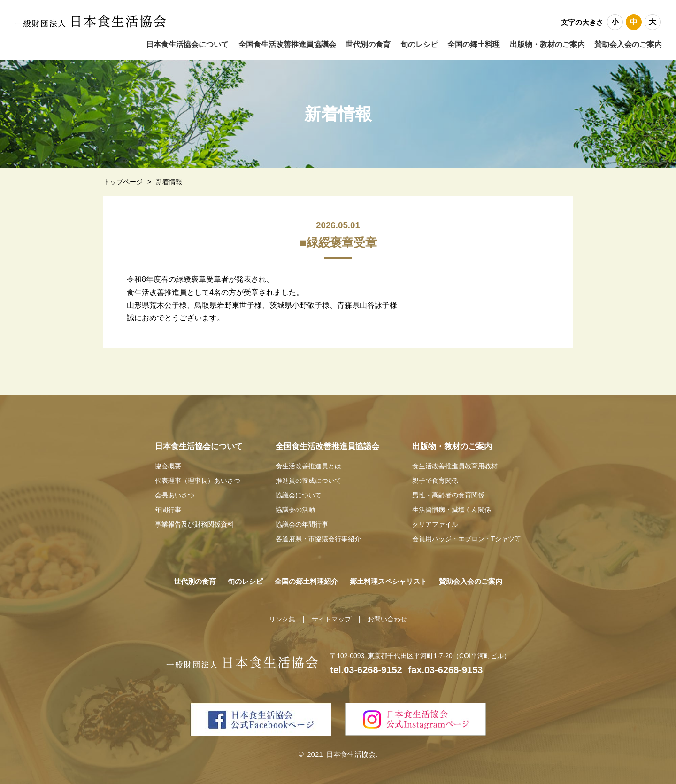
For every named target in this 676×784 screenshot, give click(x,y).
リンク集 (279, 616)
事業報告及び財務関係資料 (191, 521)
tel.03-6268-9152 (366, 667)
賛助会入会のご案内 (628, 44)
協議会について (298, 493)
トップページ (123, 182)
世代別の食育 (179, 578)
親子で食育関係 (434, 480)
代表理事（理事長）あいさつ (195, 480)
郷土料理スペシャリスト (394, 578)
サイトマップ (331, 616)
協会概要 (163, 466)
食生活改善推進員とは (308, 466)
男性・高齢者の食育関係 (449, 493)
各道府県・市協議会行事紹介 (319, 535)
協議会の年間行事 (301, 521)
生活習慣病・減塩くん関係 (452, 508)
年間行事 (163, 508)
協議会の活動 (294, 508)
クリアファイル (434, 521)
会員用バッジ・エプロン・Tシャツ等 (468, 535)
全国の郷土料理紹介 (302, 578)
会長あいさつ (170, 493)
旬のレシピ (234, 578)
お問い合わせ (390, 616)
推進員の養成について (308, 480)
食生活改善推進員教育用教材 (456, 466)
